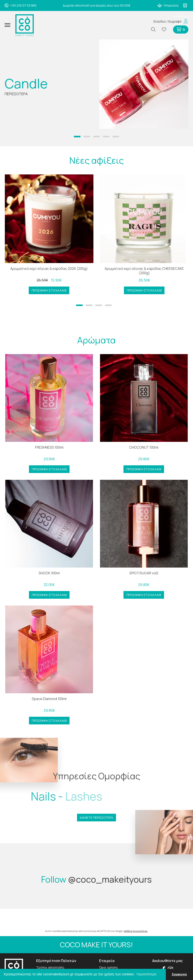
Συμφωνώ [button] (179, 974)
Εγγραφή (175, 21)
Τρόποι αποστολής (50, 967)
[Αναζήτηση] (155, 30)
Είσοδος (160, 21)
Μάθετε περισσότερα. (136, 931)
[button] (77, 137)
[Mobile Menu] (9, 25)
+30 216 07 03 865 (21, 5)
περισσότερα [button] (146, 974)
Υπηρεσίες (168, 5)
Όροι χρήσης (109, 967)
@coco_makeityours (110, 879)
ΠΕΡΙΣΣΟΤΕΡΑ (16, 94)
